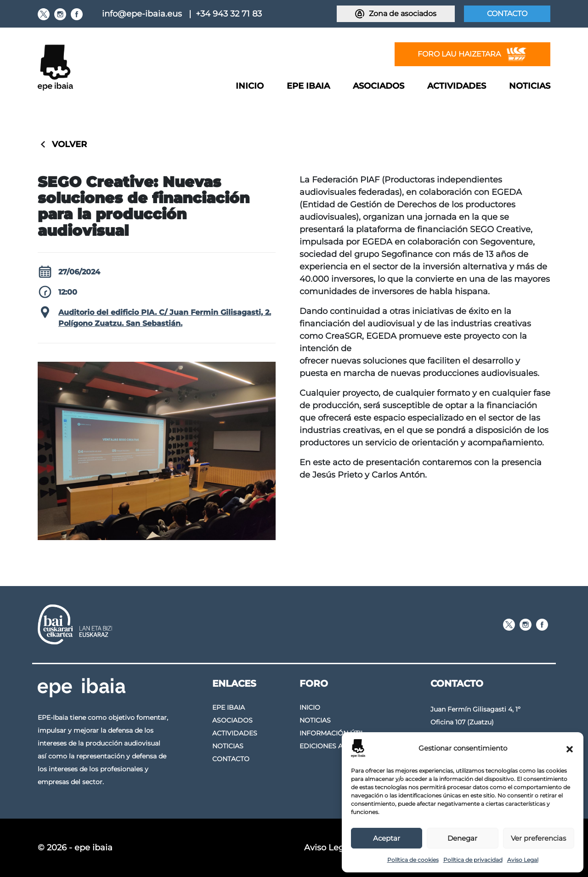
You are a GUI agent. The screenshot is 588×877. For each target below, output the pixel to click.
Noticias (530, 86)
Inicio (250, 86)
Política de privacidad (473, 860)
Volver (69, 144)
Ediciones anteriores (340, 746)
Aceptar (387, 838)
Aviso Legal (523, 860)
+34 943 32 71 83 (229, 14)
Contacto (507, 14)
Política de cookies (413, 860)
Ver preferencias (538, 838)
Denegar (462, 838)
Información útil (332, 733)
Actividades (457, 86)
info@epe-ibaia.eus (142, 14)
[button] (570, 748)
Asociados (379, 86)
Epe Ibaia (308, 86)
